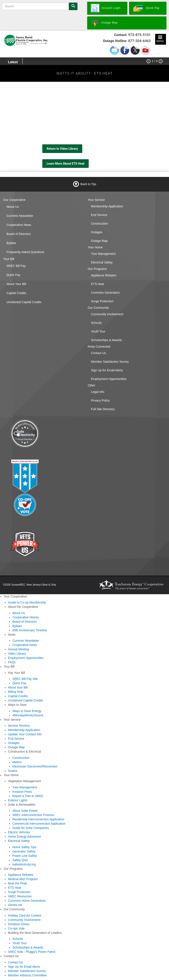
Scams (13, 771)
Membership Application (107, 206)
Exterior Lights (18, 800)
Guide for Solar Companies (31, 828)
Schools (96, 323)
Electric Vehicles (19, 832)
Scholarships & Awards (107, 340)
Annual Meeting (18, 649)
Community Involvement (107, 314)
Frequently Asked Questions (25, 252)
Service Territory (19, 726)
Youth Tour (98, 331)
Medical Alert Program (23, 879)
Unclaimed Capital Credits (24, 302)
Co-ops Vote (16, 928)
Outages (97, 232)
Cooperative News (19, 225)
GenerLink (15, 905)
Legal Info (98, 392)
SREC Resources (20, 896)
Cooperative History (26, 617)
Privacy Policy (100, 400)
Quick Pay (13, 275)
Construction (100, 224)
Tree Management (103, 254)
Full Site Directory (103, 409)
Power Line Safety (25, 856)
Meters (17, 762)
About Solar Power (25, 811)
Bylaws (11, 243)
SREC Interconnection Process (33, 815)
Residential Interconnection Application (38, 819)
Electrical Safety (102, 262)
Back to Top (88, 184)
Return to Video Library (62, 149)
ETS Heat (98, 284)
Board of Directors (19, 234)
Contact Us (99, 353)
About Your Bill (16, 284)
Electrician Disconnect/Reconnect (35, 766)
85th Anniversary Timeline (30, 630)
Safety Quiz (20, 860)
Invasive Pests (22, 792)
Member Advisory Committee (27, 975)
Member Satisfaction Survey (110, 362)
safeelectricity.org (24, 864)
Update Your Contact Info (25, 734)
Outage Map (99, 241)
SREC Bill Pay (16, 266)
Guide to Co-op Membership (27, 602)
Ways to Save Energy (27, 711)
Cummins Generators (105, 293)
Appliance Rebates (104, 275)
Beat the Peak (17, 883)
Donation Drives (19, 924)
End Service (99, 215)
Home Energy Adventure (24, 837)
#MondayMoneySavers (28, 715)
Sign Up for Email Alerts (107, 370)
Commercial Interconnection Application (39, 824)
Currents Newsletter (20, 216)
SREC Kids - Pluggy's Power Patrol (32, 952)
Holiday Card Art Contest (25, 915)
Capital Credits (16, 293)
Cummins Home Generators (27, 901)
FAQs (12, 662)
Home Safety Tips (24, 847)
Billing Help (16, 692)
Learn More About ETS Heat (66, 164)
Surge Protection (102, 301)
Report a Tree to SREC (28, 796)
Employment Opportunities (109, 379)
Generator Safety (24, 851)
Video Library (17, 654)
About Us (13, 207)
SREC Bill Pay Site (25, 679)
